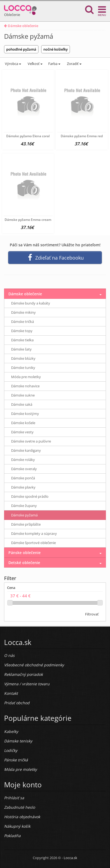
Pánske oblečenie (25, 553)
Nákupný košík (17, 826)
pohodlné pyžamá (21, 49)
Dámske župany (24, 506)
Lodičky (11, 750)
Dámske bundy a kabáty (31, 303)
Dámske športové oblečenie (33, 543)
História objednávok (22, 817)
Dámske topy (22, 331)
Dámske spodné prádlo (30, 496)
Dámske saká (22, 404)
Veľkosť (35, 64)
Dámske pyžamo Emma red (82, 136)
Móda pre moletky (26, 377)
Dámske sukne (23, 395)
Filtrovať (92, 614)
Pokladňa (12, 836)
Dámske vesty (22, 432)
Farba (54, 64)
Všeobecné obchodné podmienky (34, 665)
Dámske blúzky (23, 358)
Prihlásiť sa (14, 798)
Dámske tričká (22, 322)
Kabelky (11, 731)
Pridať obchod (17, 703)
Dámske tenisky (18, 741)
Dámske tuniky (23, 368)
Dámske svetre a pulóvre (31, 441)
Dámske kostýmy (25, 414)
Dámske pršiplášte (26, 524)
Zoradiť (74, 64)
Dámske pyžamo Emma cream (28, 220)
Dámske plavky (23, 487)
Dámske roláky (23, 460)
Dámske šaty (21, 349)
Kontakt (11, 693)
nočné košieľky (56, 49)
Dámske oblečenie (21, 26)
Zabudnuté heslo (20, 807)
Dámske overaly (24, 469)
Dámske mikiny (23, 312)
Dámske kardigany (26, 450)
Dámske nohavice (25, 386)
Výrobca (13, 64)
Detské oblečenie (24, 563)
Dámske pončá (23, 478)
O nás (9, 655)
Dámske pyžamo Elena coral (28, 136)
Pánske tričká (16, 760)
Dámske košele (23, 423)
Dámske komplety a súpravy (34, 533)
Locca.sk (70, 858)
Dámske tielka (22, 340)
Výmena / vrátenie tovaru (27, 684)
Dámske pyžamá (24, 515)
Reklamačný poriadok (23, 674)
